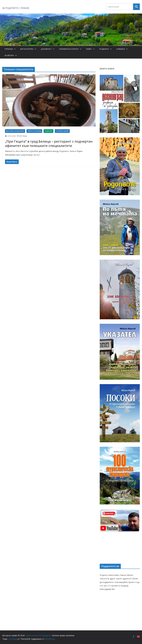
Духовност (46, 49)
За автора (9, 55)
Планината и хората (69, 49)
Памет (89, 49)
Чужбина (121, 49)
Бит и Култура (27, 49)
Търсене (136, 7)
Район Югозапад (34, 131)
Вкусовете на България (15, 131)
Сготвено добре (62, 131)
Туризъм (9, 49)
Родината (104, 49)
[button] (14, 49)
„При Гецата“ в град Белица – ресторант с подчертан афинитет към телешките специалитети (49, 143)
